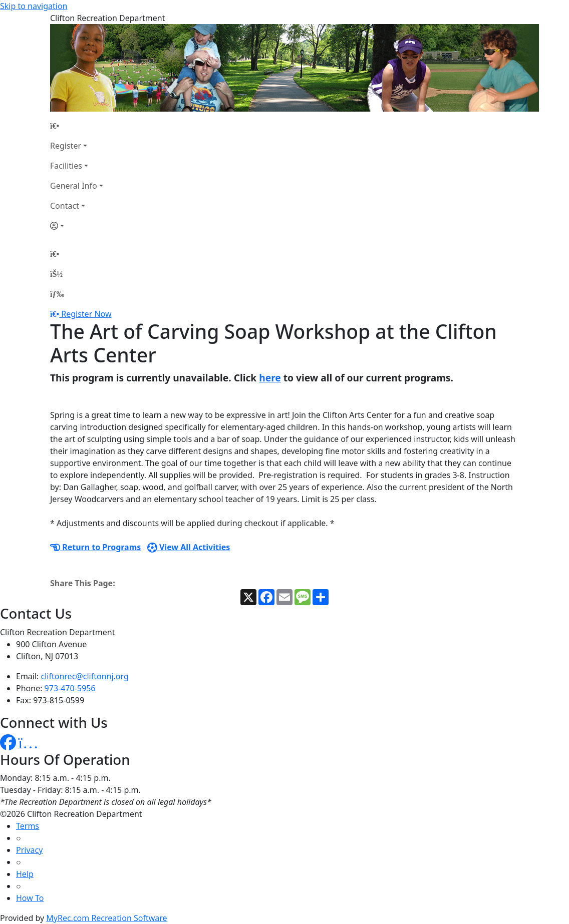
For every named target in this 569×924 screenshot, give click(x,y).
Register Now (86, 314)
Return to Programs (95, 547)
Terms (28, 826)
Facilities (66, 166)
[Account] (77, 226)
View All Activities (189, 547)
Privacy (29, 850)
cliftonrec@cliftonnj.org (85, 676)
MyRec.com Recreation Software (106, 918)
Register (66, 146)
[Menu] (57, 294)
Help (25, 874)
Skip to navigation (34, 6)
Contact (65, 206)
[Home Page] (77, 126)
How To (30, 898)
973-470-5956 (70, 688)
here (270, 378)
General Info (74, 186)
